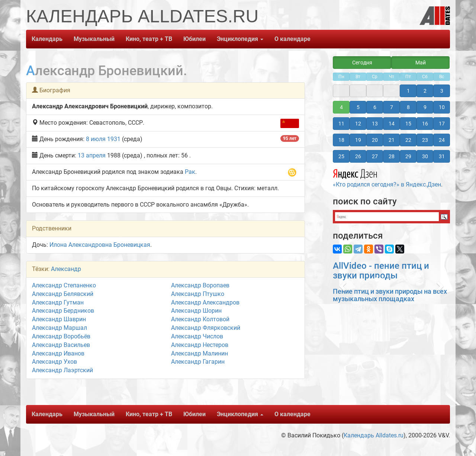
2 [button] (425, 91)
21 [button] (392, 140)
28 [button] (392, 156)
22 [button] (408, 140)
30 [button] (425, 156)
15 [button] (408, 124)
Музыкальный (94, 39)
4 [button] (341, 107)
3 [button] (442, 91)
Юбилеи (194, 39)
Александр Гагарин (198, 362)
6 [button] (375, 107)
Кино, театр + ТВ (149, 39)
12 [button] (358, 124)
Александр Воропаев (200, 285)
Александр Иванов (58, 353)
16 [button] (425, 124)
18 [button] (341, 140)
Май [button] (421, 63)
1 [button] (408, 91)
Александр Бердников (63, 311)
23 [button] (425, 140)
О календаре (292, 39)
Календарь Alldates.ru (374, 435)
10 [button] (442, 107)
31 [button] (442, 156)
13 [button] (375, 124)
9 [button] (425, 107)
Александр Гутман (58, 302)
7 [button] (392, 107)
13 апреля (92, 155)
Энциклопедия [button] (240, 39)
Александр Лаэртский (62, 370)
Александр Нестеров (200, 345)
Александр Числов (197, 336)
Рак (190, 172)
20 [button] (375, 140)
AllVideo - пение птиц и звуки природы (381, 271)
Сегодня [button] (362, 63)
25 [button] (341, 156)
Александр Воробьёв (61, 336)
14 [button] (392, 124)
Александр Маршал (59, 328)
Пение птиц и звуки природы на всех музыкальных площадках (390, 295)
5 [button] (358, 107)
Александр (66, 269)
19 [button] (358, 140)
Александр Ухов (54, 362)
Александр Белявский (63, 294)
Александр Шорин (196, 311)
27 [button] (375, 156)
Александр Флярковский (206, 328)
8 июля (96, 139)
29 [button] (408, 156)
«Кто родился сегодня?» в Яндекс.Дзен (387, 177)
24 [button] (442, 140)
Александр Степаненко (64, 285)
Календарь (47, 39)
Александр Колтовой (200, 319)
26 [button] (358, 156)
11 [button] (341, 124)
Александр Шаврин (59, 319)
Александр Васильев (61, 345)
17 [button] (442, 124)
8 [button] (408, 107)
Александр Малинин (200, 353)
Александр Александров (205, 302)
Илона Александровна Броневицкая (100, 245)
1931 (114, 139)
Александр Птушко (198, 294)
